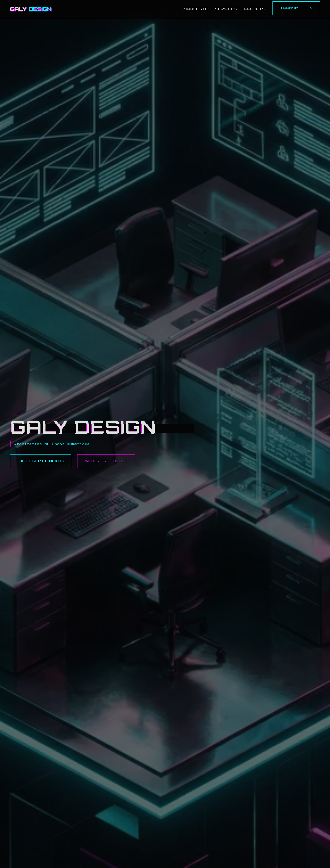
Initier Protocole (106, 461)
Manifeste (196, 9)
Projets (255, 9)
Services (226, 9)
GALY (31, 9)
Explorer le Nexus (41, 461)
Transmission (296, 8)
